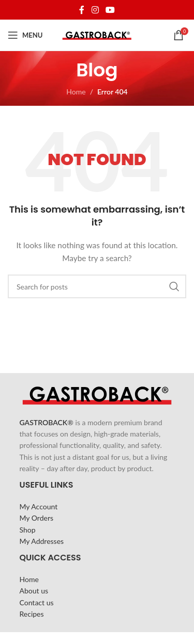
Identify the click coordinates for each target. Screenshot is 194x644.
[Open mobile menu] (25, 35)
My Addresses (42, 541)
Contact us (37, 602)
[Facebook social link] (82, 10)
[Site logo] (97, 34)
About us (34, 591)
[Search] (97, 286)
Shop (28, 530)
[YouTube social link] (110, 10)
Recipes (32, 614)
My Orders (37, 518)
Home (76, 92)
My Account (39, 506)
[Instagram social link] (95, 10)
